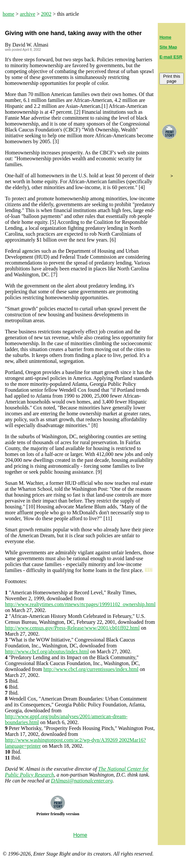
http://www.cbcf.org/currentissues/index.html (91, 669)
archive (28, 14)
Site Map (168, 47)
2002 (46, 14)
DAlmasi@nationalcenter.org (82, 781)
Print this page (172, 79)
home (9, 14)
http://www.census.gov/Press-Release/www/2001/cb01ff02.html (72, 628)
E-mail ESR (171, 57)
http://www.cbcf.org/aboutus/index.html (47, 651)
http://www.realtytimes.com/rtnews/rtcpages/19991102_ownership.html (80, 604)
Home (165, 37)
